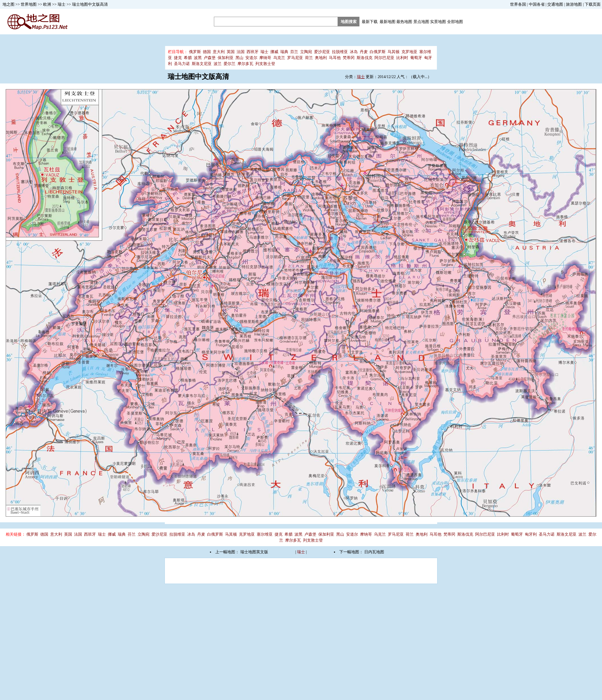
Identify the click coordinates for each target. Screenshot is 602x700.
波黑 (198, 58)
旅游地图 (574, 4)
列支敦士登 (265, 64)
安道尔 (251, 58)
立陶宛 (306, 52)
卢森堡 (210, 58)
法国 (241, 52)
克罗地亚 (409, 52)
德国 (207, 52)
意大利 (219, 52)
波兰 (218, 64)
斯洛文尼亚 (202, 64)
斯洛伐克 (365, 58)
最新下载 (370, 22)
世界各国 (518, 4)
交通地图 (555, 4)
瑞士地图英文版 (254, 552)
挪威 (274, 52)
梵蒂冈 (349, 58)
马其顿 (393, 52)
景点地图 (421, 22)
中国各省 (537, 4)
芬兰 (294, 52)
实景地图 (438, 22)
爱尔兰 (230, 64)
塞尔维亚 (265, 534)
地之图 (9, 4)
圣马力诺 (182, 64)
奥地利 (321, 58)
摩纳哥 (265, 58)
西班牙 (252, 52)
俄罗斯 (195, 52)
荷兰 (309, 58)
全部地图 (455, 22)
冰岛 (354, 52)
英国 (231, 52)
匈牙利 (531, 534)
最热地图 (404, 22)
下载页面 (593, 4)
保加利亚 (226, 58)
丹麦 (364, 52)
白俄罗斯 (378, 52)
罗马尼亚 (295, 58)
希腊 (188, 58)
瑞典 (284, 52)
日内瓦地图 (374, 552)
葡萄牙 (416, 58)
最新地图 (388, 22)
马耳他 (335, 58)
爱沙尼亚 (322, 52)
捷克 (178, 58)
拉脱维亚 (340, 52)
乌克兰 (279, 58)
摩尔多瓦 (245, 64)
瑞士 (62, 4)
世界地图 (29, 4)
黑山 (239, 58)
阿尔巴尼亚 (384, 58)
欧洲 (47, 4)
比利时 (402, 58)
